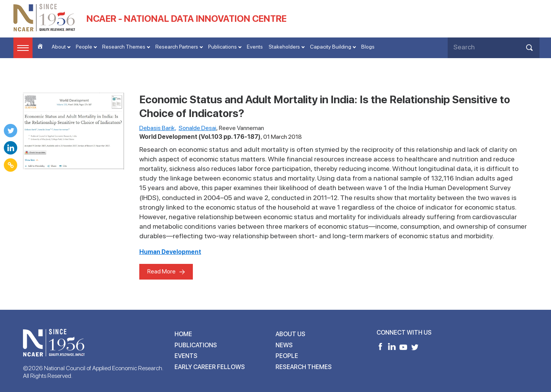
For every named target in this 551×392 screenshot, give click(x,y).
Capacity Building (331, 47)
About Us (290, 334)
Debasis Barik (157, 128)
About (59, 47)
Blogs (368, 47)
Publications (223, 47)
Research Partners (177, 47)
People (84, 47)
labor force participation (274, 168)
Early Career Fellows (210, 367)
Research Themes (124, 47)
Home (183, 334)
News (284, 345)
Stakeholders (284, 47)
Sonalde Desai (197, 128)
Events (255, 47)
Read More (161, 271)
